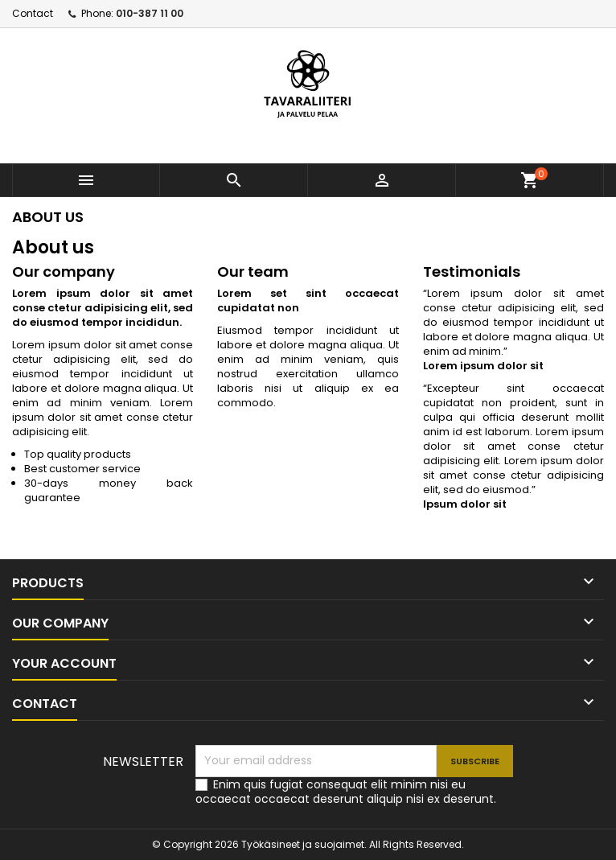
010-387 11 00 (150, 13)
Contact (33, 13)
